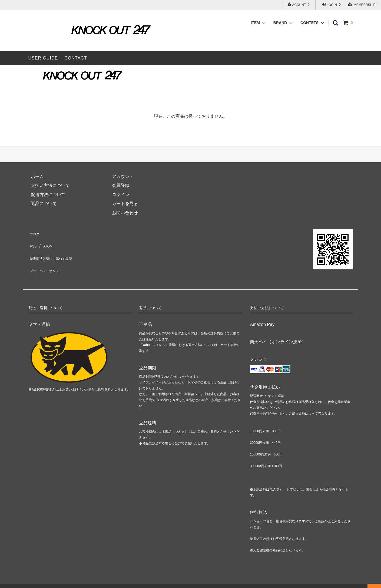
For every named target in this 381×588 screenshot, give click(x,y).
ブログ (35, 232)
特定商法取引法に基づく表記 (57, 251)
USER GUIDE (43, 58)
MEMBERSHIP (364, 4)
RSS (33, 242)
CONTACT (76, 58)
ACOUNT (299, 4)
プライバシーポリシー (50, 260)
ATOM (47, 242)
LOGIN (332, 4)
